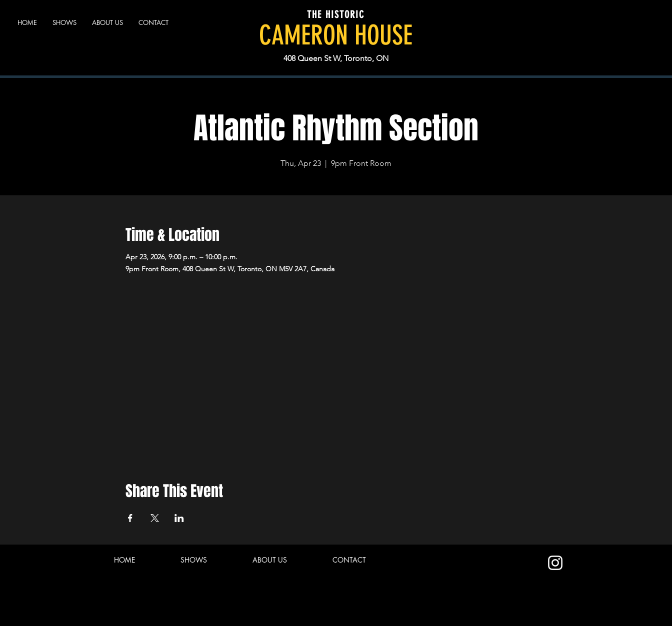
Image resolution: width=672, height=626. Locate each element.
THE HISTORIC (336, 14)
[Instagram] (555, 563)
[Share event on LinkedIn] (179, 518)
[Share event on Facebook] (130, 518)
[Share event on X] (155, 518)
